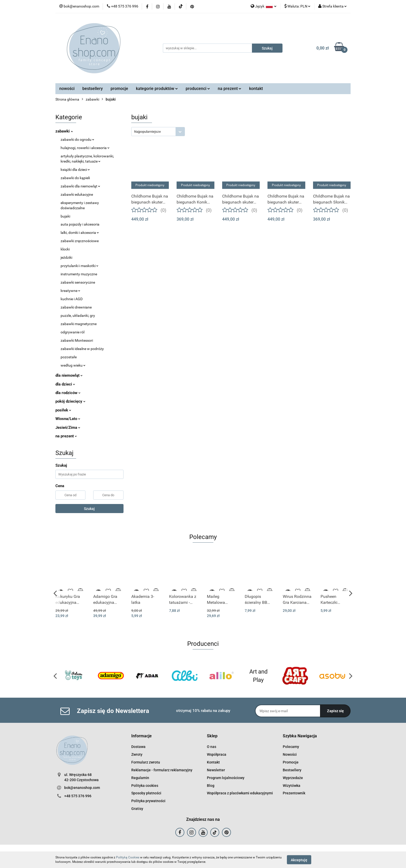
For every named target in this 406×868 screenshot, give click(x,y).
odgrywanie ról (72, 332)
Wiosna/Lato (68, 419)
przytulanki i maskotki (79, 266)
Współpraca (217, 754)
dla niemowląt (69, 375)
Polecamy (291, 747)
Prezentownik (294, 793)
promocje (119, 89)
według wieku (73, 365)
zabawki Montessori (77, 340)
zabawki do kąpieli (75, 178)
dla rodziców (68, 393)
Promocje (291, 762)
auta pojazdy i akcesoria (80, 224)
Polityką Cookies (128, 857)
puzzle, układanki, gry (78, 316)
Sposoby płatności (146, 793)
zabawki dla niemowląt (80, 186)
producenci (198, 89)
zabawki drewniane (76, 307)
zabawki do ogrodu (77, 139)
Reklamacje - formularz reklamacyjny (162, 770)
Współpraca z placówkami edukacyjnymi (240, 793)
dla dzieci (65, 384)
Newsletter (216, 770)
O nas (212, 747)
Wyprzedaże (293, 778)
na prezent (230, 89)
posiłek (63, 410)
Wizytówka (292, 786)
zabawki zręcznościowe (80, 241)
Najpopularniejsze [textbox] (147, 132)
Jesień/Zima (68, 428)
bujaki (65, 216)
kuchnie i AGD (72, 299)
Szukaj (89, 509)
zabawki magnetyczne (79, 324)
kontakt (256, 89)
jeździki (66, 257)
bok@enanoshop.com (82, 788)
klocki (65, 249)
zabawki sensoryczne (78, 282)
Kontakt (213, 762)
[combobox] (158, 132)
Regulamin (140, 778)
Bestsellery (292, 770)
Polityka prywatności (148, 801)
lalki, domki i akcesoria (80, 233)
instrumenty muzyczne (79, 274)
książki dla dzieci (75, 170)
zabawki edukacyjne (77, 194)
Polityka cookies (145, 786)
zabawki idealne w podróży (82, 349)
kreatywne (70, 291)
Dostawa (138, 747)
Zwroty (137, 754)
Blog (211, 786)
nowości (67, 89)
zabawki (64, 131)
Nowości (290, 754)
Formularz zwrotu (146, 762)
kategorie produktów (157, 89)
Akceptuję (299, 860)
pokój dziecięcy (70, 401)
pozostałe (69, 357)
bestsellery (93, 89)
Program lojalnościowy (226, 778)
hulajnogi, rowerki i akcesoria (85, 148)
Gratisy (137, 809)
